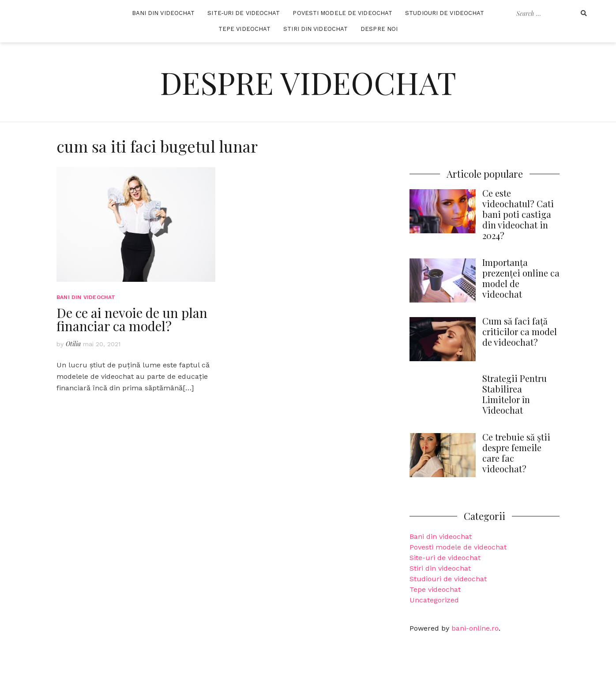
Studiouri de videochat (448, 579)
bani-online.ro (475, 628)
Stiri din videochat (440, 568)
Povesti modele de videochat (458, 547)
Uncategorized (434, 600)
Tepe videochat (435, 589)
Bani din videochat (441, 536)
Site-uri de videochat (445, 558)
